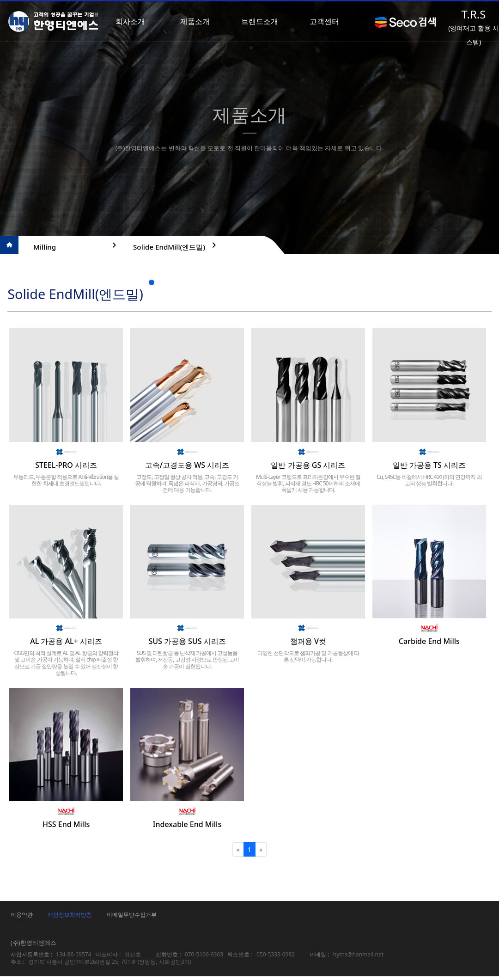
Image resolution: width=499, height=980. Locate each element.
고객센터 (327, 21)
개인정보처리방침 (96, 918)
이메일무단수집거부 (158, 918)
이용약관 (48, 918)
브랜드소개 (262, 21)
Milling (74, 246)
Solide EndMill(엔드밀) (174, 246)
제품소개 (198, 21)
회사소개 (133, 21)
